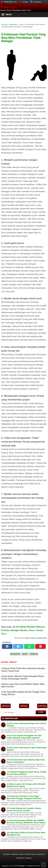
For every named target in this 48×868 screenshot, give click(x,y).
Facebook (37, 2)
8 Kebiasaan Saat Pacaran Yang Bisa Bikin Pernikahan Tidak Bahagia (23, 38)
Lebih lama (42, 706)
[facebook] (7, 646)
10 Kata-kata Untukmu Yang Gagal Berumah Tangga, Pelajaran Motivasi (24, 797)
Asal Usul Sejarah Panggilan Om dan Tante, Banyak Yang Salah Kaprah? (24, 737)
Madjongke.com (10, 2)
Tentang (14, 854)
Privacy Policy (30, 854)
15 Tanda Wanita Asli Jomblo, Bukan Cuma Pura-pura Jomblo (24, 809)
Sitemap (29, 858)
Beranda (24, 706)
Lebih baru (6, 706)
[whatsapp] (29, 646)
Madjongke (9, 7)
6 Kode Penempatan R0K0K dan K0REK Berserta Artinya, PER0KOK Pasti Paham (26, 821)
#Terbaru (34, 654)
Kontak (25, 2)
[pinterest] (40, 646)
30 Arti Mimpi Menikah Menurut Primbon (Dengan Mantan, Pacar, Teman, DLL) (23, 630)
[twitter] (18, 646)
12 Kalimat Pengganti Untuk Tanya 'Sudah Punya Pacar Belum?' (27, 773)
